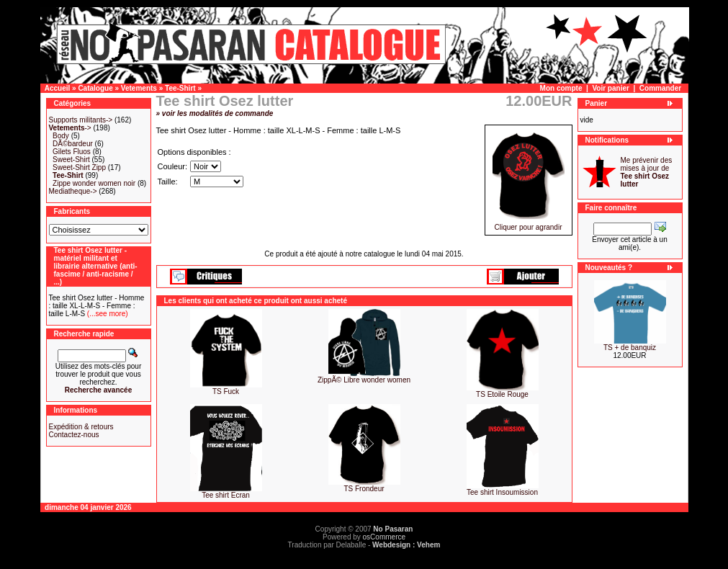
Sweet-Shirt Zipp (79, 167)
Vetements (139, 88)
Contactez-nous (74, 435)
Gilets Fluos (72, 152)
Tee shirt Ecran (226, 495)
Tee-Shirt (180, 88)
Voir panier (611, 88)
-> (70, 128)
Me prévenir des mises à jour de (647, 172)
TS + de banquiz (630, 348)
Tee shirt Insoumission (502, 492)
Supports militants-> (81, 120)
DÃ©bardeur (73, 144)
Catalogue (95, 88)
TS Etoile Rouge (502, 394)
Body (61, 136)
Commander (660, 88)
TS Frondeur (364, 489)
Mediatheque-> (73, 191)
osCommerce (384, 537)
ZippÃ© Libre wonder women (364, 380)
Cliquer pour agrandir (529, 224)
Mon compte (561, 88)
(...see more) (106, 314)
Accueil (58, 88)
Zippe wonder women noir (94, 183)
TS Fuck (226, 391)
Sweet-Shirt (71, 160)
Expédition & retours (81, 427)
